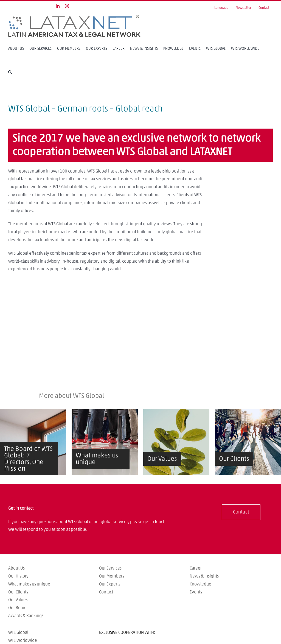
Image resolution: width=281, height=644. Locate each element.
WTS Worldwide (23, 640)
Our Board (17, 608)
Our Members (112, 576)
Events (196, 592)
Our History (18, 576)
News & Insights (204, 576)
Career (196, 568)
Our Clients (18, 592)
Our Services (110, 568)
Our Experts (110, 584)
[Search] (10, 72)
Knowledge (200, 584)
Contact (106, 592)
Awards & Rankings (26, 616)
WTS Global (18, 632)
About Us (16, 568)
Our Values (18, 600)
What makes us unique (29, 584)
